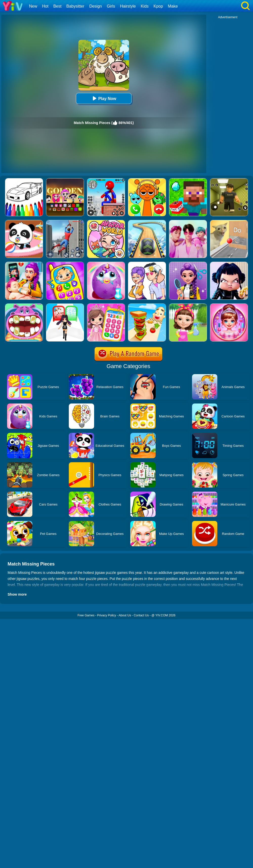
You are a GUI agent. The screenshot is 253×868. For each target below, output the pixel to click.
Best (57, 6)
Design (96, 6)
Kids (145, 6)
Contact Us (141, 615)
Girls (111, 6)
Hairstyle (128, 6)
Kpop (158, 6)
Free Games (86, 615)
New (33, 6)
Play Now (104, 98)
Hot (45, 6)
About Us (125, 615)
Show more (17, 594)
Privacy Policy (107, 615)
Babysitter (75, 6)
